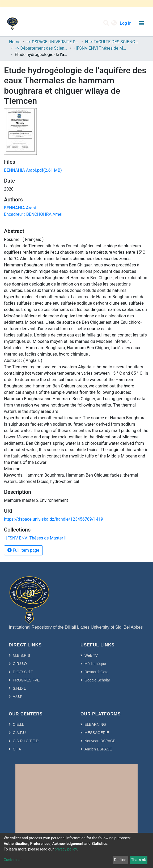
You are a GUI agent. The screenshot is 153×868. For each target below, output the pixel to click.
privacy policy (66, 849)
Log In (126, 23)
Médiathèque (95, 664)
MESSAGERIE (97, 733)
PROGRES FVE (26, 680)
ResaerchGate (96, 672)
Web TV (91, 655)
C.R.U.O (20, 664)
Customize (12, 860)
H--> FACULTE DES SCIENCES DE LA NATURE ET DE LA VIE (112, 42)
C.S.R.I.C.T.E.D (26, 741)
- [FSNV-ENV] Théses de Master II (100, 48)
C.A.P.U (19, 733)
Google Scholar (97, 680)
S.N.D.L (19, 688)
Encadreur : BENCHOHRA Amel (33, 214)
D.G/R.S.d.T (23, 672)
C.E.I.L (18, 724)
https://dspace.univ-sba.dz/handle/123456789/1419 (54, 519)
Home (15, 42)
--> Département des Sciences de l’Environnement (41, 48)
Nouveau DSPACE (100, 741)
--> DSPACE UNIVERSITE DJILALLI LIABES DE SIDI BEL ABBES (53, 42)
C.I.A (17, 749)
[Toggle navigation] (141, 23)
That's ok (138, 860)
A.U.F (18, 697)
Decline (120, 860)
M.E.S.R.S (21, 655)
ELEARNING (95, 724)
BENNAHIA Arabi (20, 208)
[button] (114, 23)
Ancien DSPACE (98, 749)
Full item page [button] (23, 550)
